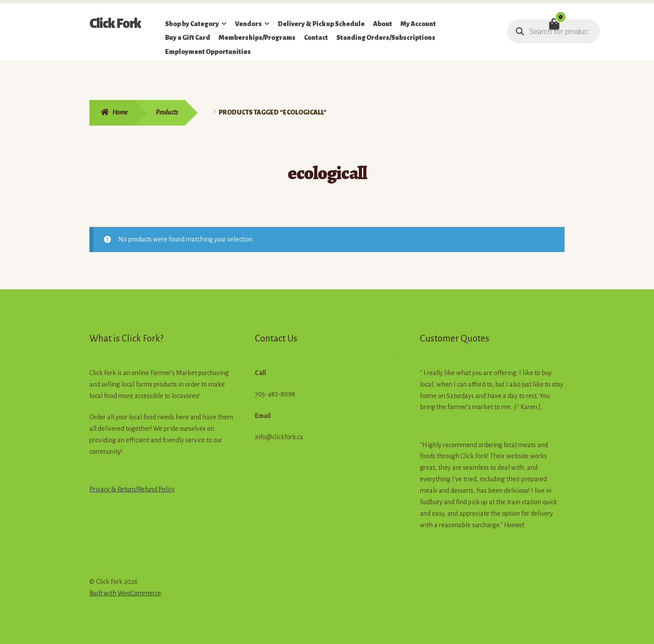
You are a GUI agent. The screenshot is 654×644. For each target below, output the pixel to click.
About (383, 24)
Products (167, 112)
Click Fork (115, 23)
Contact (316, 38)
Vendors (248, 24)
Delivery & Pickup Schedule (321, 24)
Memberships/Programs (257, 38)
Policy (166, 489)
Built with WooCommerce (125, 593)
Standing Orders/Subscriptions (386, 38)
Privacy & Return (112, 489)
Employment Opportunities (208, 52)
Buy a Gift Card (188, 38)
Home (120, 112)
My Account (418, 24)
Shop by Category (192, 24)
